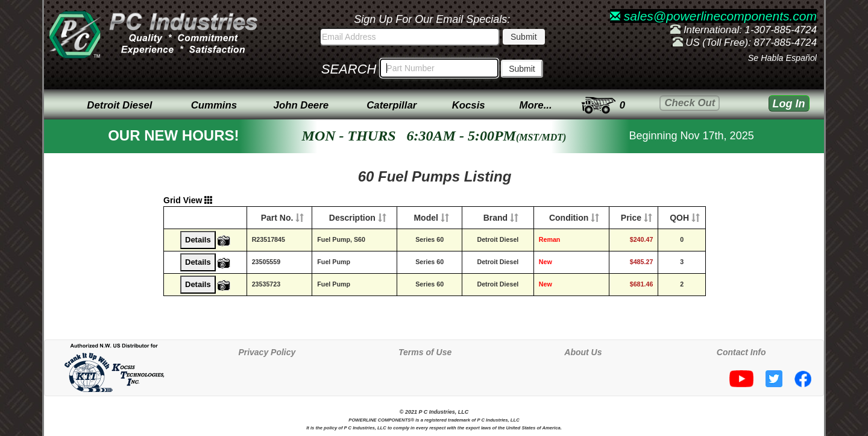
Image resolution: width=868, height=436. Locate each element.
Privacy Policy (267, 352)
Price (631, 218)
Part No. (277, 218)
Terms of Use (425, 352)
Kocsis (469, 105)
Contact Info (741, 352)
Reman (550, 239)
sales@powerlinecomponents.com (713, 16)
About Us (583, 352)
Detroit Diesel (119, 105)
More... (536, 105)
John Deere (301, 105)
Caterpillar (392, 105)
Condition (569, 218)
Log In (789, 104)
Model (426, 218)
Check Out (690, 103)
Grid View (188, 200)
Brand (495, 218)
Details (198, 240)
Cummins (214, 105)
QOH (679, 218)
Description (352, 218)
